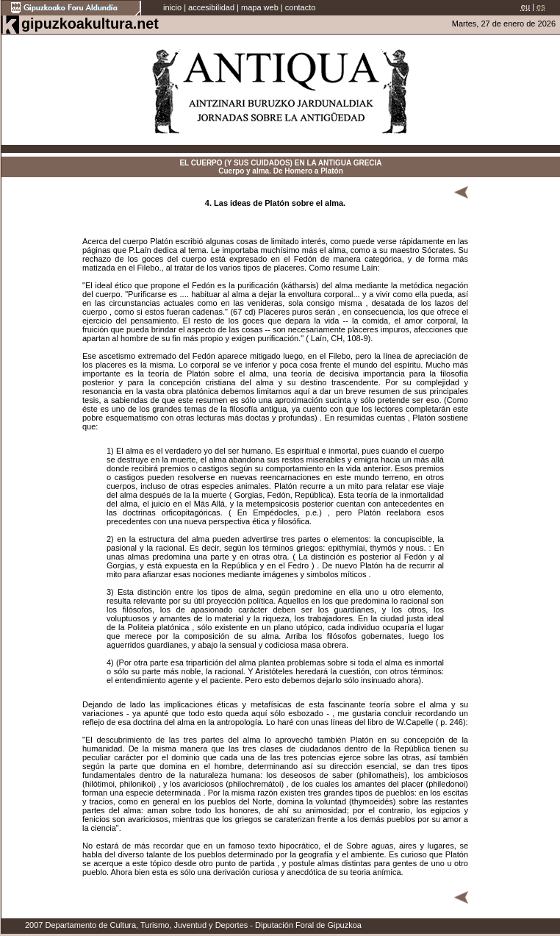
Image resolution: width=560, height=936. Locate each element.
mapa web (260, 7)
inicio (172, 7)
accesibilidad (211, 7)
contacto (301, 7)
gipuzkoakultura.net (90, 24)
